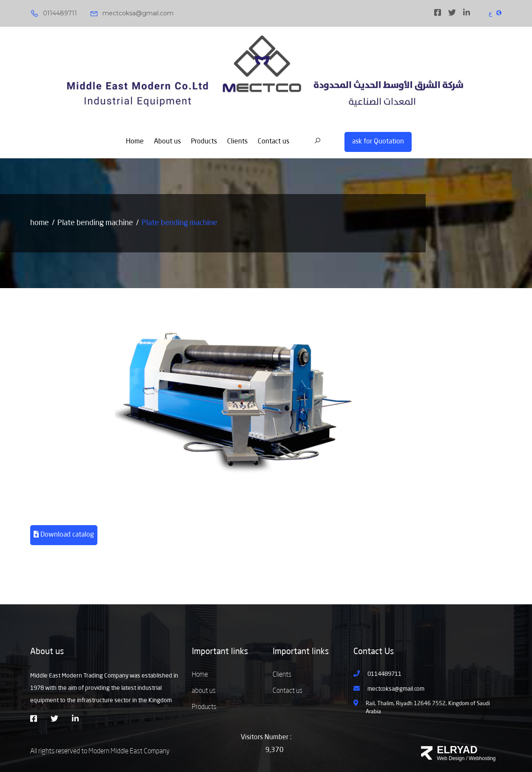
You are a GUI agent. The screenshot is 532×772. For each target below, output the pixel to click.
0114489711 (54, 14)
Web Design (451, 758)
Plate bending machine (95, 223)
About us (167, 142)
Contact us (273, 142)
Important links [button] (220, 652)
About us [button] (47, 652)
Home (135, 142)
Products (204, 142)
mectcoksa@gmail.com (132, 14)
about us (204, 691)
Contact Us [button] (374, 652)
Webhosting (482, 758)
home (40, 223)
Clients (237, 142)
